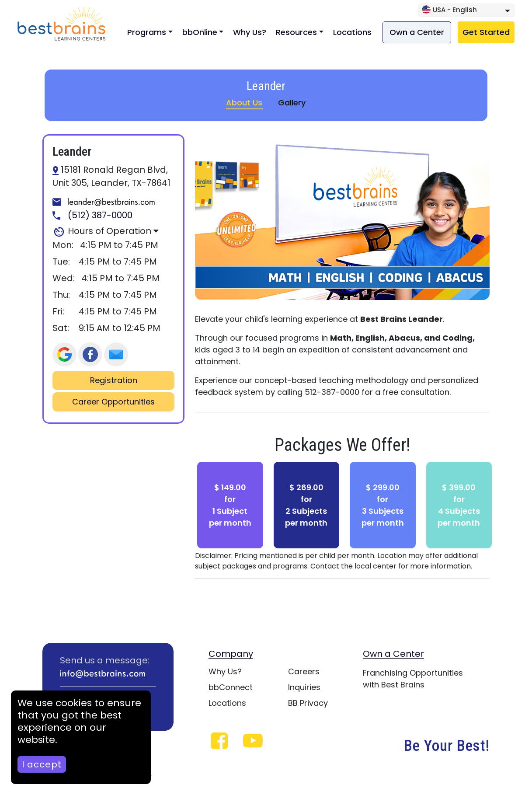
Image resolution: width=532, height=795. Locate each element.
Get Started (486, 32)
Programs (147, 32)
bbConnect (231, 687)
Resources (296, 32)
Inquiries (304, 687)
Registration (114, 380)
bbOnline (200, 32)
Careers (304, 671)
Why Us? (250, 32)
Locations (352, 32)
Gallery (292, 103)
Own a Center (417, 32)
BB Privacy (308, 703)
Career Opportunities (113, 402)
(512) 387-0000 (92, 216)
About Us (244, 103)
